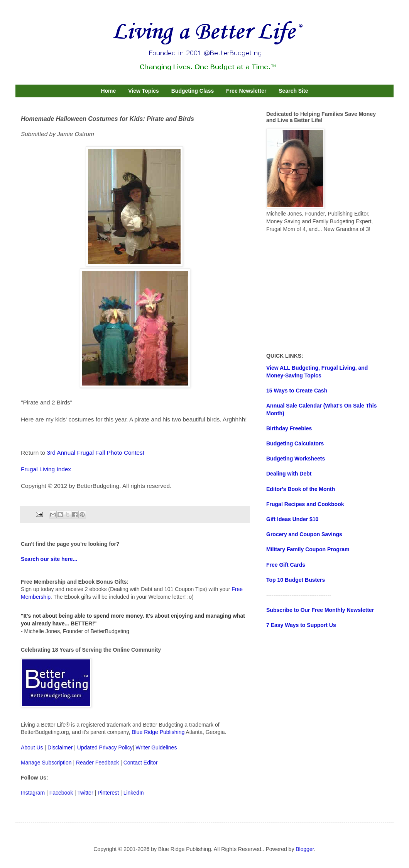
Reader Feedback (97, 763)
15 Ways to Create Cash (297, 391)
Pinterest (108, 793)
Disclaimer (60, 747)
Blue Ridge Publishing (158, 732)
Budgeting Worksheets (296, 459)
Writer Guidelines (156, 747)
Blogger (305, 849)
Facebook (61, 793)
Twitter (85, 793)
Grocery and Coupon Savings (304, 534)
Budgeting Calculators (295, 443)
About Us (32, 747)
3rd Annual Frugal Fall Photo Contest (96, 453)
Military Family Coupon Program (308, 549)
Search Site (293, 91)
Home (108, 91)
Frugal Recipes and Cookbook (305, 504)
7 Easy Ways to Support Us (301, 625)
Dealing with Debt (289, 474)
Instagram (33, 793)
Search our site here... (49, 559)
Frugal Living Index (46, 469)
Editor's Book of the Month (301, 489)
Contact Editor (141, 763)
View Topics (144, 91)
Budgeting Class (193, 91)
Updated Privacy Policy (105, 747)
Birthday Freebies (289, 428)
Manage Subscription (46, 763)
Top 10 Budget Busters (296, 580)
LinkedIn (134, 793)
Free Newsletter (246, 91)
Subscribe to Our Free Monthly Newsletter (320, 610)
